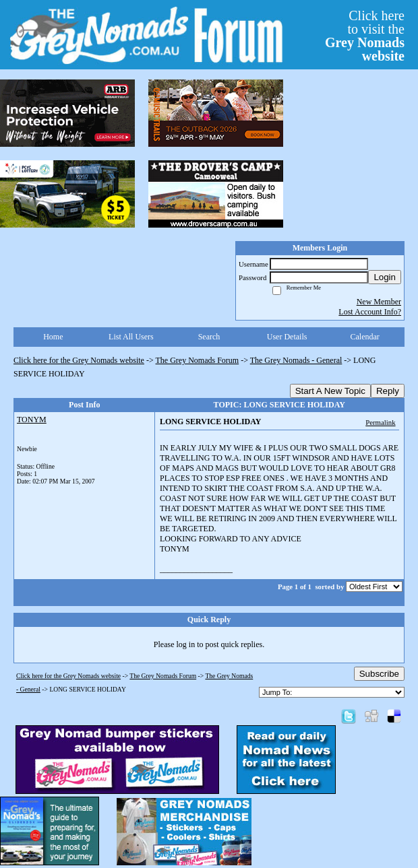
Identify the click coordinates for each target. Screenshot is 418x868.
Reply (388, 391)
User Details (287, 337)
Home (53, 337)
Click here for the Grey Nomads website (79, 360)
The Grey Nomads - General (296, 360)
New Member (379, 302)
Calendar (365, 337)
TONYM (32, 420)
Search (209, 337)
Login (385, 277)
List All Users (131, 337)
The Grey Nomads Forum (198, 360)
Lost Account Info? (370, 312)
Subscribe (379, 674)
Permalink (380, 422)
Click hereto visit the (365, 36)
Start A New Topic (330, 391)
